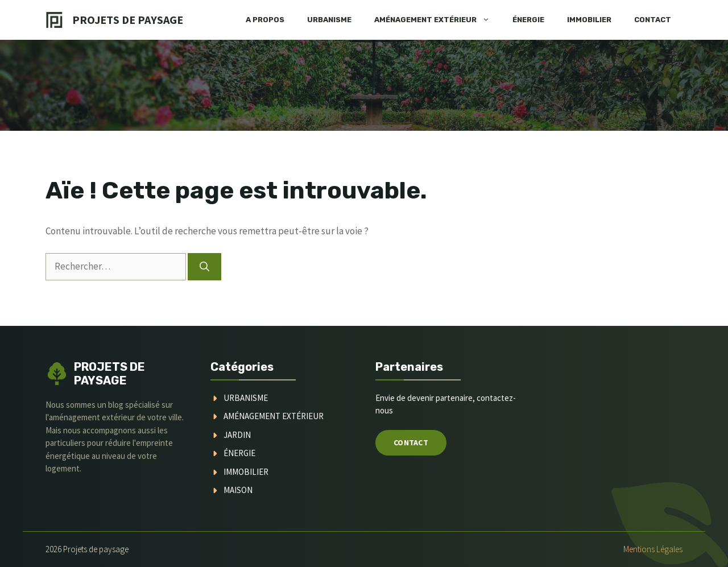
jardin (237, 435)
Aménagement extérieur (438, 20)
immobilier (246, 472)
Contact (653, 20)
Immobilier (589, 20)
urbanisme (246, 398)
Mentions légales (653, 549)
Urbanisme (329, 20)
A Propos (265, 20)
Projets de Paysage (128, 20)
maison (238, 490)
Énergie (528, 20)
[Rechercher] (204, 267)
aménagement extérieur (274, 416)
